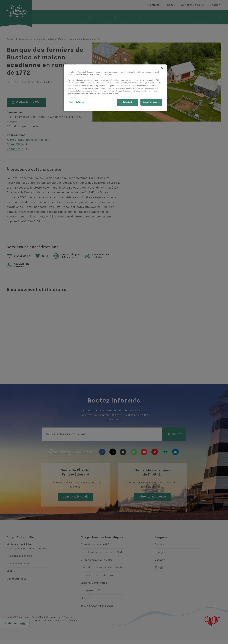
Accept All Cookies (151, 102)
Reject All (128, 102)
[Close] (162, 68)
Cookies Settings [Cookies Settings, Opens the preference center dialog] (76, 102)
